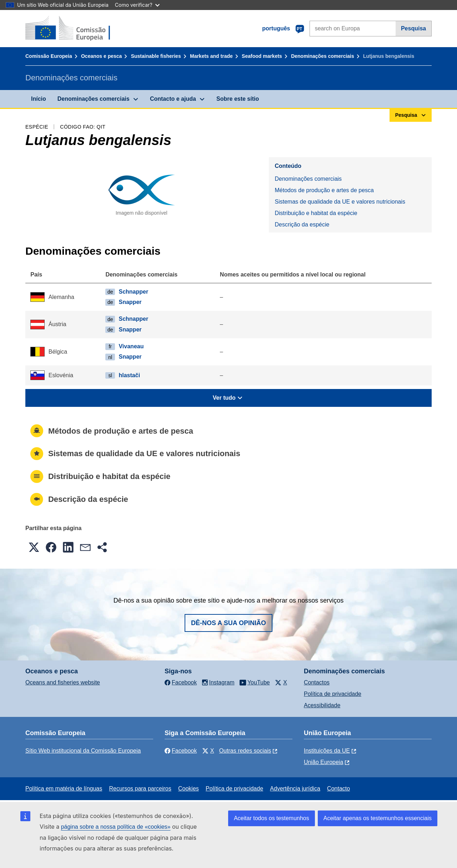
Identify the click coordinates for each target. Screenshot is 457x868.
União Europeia (323, 762)
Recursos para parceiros (140, 789)
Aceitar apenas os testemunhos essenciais (378, 818)
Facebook (181, 751)
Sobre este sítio (238, 99)
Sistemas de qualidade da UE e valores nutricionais (340, 202)
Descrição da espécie (302, 225)
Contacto (338, 789)
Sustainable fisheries (156, 56)
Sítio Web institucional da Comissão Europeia (83, 751)
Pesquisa (413, 28)
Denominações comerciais (323, 56)
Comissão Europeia (49, 56)
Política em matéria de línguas (64, 789)
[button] (34, 547)
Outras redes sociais (245, 751)
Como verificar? (137, 5)
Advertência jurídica (295, 789)
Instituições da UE (327, 751)
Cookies (189, 789)
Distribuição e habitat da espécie (316, 213)
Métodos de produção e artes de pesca (324, 190)
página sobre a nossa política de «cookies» (116, 827)
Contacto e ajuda (173, 99)
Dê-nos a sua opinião (228, 623)
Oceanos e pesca (101, 56)
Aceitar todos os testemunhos (272, 818)
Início (39, 99)
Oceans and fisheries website (63, 682)
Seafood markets (262, 56)
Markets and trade (211, 56)
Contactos (317, 682)
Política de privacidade (333, 694)
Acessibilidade (322, 705)
